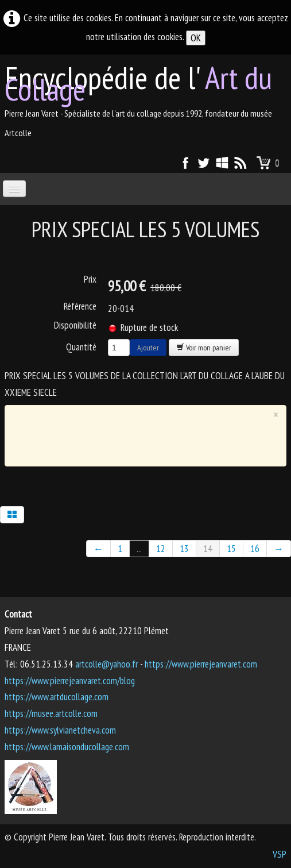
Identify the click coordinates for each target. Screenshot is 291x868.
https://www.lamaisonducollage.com (67, 747)
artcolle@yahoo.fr (106, 664)
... (139, 549)
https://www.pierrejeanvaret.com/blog (70, 681)
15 (231, 549)
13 (184, 549)
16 (255, 549)
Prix (90, 279)
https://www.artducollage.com (57, 697)
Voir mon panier (204, 348)
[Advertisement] (148, 439)
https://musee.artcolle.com (51, 713)
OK (196, 38)
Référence (80, 306)
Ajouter (148, 348)
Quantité (81, 347)
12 (161, 549)
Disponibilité (75, 325)
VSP (280, 854)
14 (208, 549)
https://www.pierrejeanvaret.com (201, 664)
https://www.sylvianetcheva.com (60, 730)
